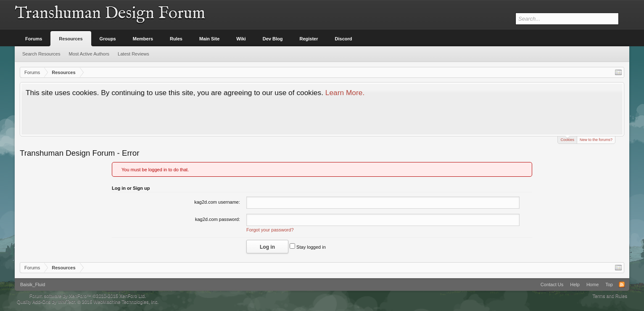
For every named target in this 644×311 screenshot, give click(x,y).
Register (309, 39)
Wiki (241, 39)
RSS (622, 284)
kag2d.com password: (218, 219)
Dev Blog (273, 39)
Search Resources (41, 54)
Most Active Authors (89, 54)
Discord (344, 39)
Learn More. (345, 93)
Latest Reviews (133, 54)
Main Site (209, 39)
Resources (71, 39)
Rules (176, 39)
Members (143, 39)
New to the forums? (596, 140)
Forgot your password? (270, 230)
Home (593, 284)
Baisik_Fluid (33, 284)
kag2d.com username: (217, 202)
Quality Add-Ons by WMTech (88, 302)
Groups (108, 39)
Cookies (567, 139)
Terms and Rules (610, 296)
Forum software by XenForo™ (88, 296)
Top (609, 284)
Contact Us (552, 284)
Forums (34, 39)
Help (575, 284)
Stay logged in (308, 247)
